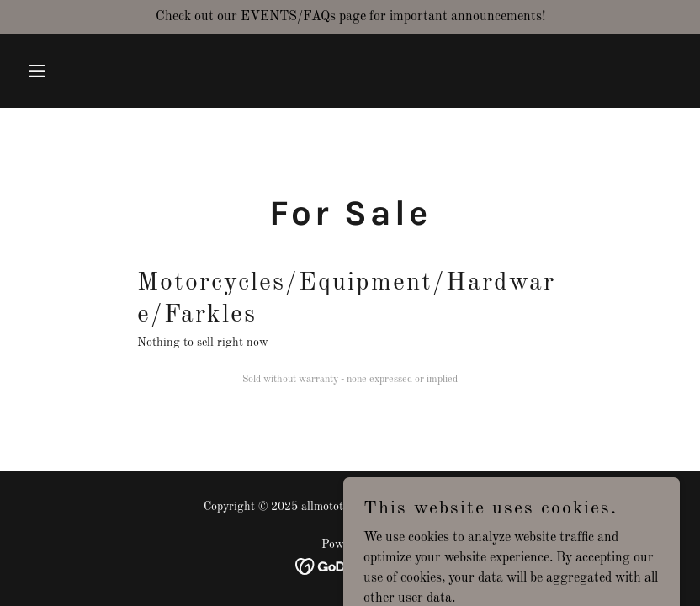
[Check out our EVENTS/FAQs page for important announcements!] (350, 17)
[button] (70, 71)
